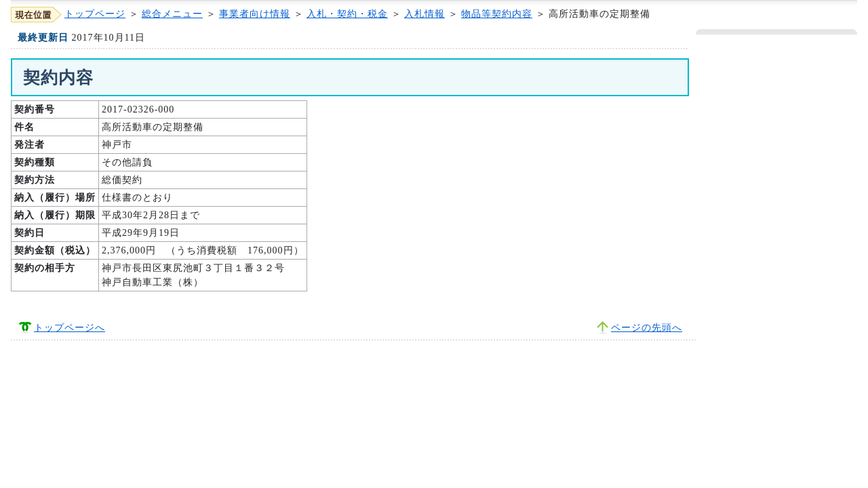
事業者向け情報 (255, 14)
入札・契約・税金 (347, 14)
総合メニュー (172, 14)
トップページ (95, 14)
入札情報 (425, 14)
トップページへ (70, 328)
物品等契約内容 (497, 14)
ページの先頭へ (647, 328)
